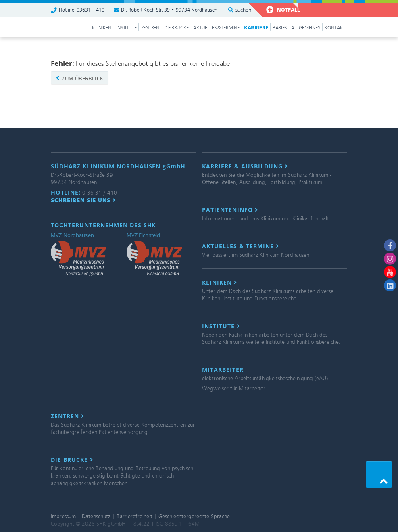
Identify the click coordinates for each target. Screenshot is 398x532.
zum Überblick (80, 78)
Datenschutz (96, 516)
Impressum (63, 516)
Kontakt (335, 28)
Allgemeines (305, 28)
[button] (379, 474)
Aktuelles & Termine (216, 28)
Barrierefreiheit (134, 516)
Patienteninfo (230, 210)
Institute (126, 28)
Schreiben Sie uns (83, 200)
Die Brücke (176, 28)
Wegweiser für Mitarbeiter (234, 389)
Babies (279, 28)
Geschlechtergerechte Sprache (194, 516)
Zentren (150, 28)
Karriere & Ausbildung (245, 166)
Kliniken (102, 28)
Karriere (256, 27)
